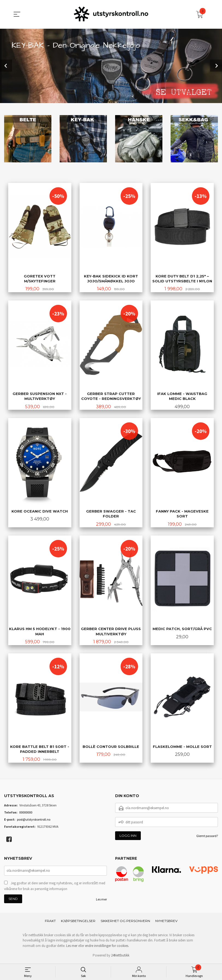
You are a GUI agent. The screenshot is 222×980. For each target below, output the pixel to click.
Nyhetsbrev (166, 922)
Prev (6, 66)
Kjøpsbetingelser (78, 922)
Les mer (101, 901)
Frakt (50, 922)
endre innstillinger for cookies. (107, 947)
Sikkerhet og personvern (125, 922)
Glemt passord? (207, 837)
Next (216, 66)
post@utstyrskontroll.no (34, 821)
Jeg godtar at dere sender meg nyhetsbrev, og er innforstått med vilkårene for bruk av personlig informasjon (55, 888)
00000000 (26, 814)
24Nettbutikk (120, 957)
